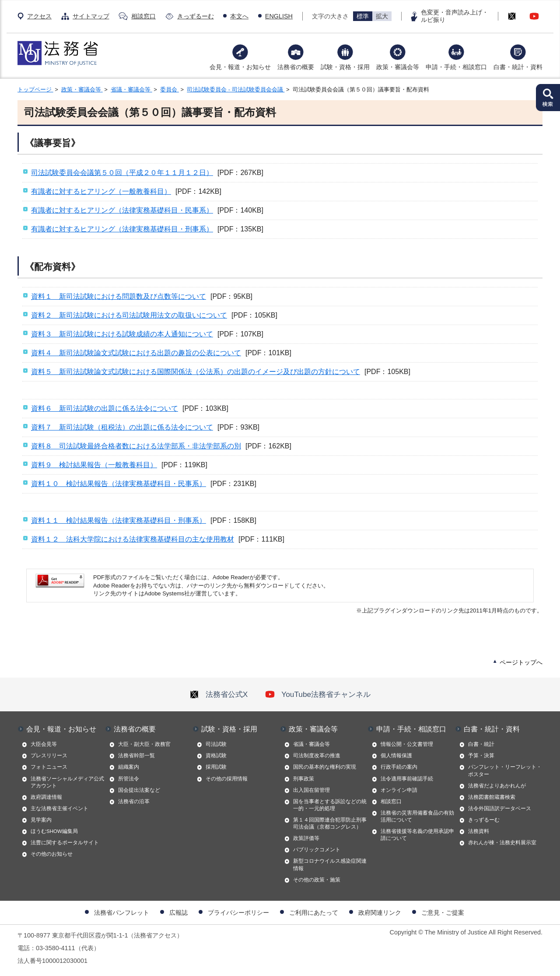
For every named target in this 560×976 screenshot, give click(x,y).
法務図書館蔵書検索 (492, 797)
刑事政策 (304, 779)
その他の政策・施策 (317, 880)
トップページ (35, 89)
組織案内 (129, 767)
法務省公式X (219, 694)
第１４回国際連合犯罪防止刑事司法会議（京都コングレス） (330, 823)
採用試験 (216, 767)
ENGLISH (279, 16)
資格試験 (216, 756)
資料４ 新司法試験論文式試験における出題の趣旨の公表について (136, 353)
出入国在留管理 (311, 790)
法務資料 (479, 831)
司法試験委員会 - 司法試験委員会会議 (236, 89)
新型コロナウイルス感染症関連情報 (330, 864)
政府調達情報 (46, 797)
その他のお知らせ (52, 854)
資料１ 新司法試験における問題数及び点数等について (119, 296)
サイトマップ (91, 16)
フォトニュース (49, 767)
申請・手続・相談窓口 (456, 67)
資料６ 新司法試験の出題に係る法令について (105, 408)
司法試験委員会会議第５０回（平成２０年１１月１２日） (122, 173)
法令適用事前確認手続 (407, 779)
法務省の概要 (296, 67)
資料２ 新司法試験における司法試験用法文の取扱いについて (129, 315)
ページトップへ (521, 662)
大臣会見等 (44, 744)
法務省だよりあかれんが (497, 786)
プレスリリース (49, 756)
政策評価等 (306, 838)
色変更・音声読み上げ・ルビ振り (455, 16)
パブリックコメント (317, 850)
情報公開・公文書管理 (407, 744)
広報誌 (178, 913)
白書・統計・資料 (518, 67)
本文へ (239, 16)
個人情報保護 (396, 756)
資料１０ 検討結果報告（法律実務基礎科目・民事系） (119, 484)
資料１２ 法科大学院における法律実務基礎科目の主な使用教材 (133, 539)
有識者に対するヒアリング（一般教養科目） (101, 191)
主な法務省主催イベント (59, 808)
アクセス (39, 16)
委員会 (170, 89)
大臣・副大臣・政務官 (144, 744)
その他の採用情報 (227, 779)
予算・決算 (481, 756)
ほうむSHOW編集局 (54, 831)
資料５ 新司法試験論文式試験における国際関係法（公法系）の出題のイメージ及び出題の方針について (196, 372)
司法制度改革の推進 (317, 756)
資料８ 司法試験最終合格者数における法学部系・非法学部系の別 (136, 446)
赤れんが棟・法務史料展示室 (502, 843)
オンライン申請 (399, 790)
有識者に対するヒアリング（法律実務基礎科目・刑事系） (122, 229)
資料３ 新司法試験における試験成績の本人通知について (122, 334)
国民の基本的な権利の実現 (325, 767)
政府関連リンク (380, 913)
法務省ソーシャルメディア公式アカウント (67, 782)
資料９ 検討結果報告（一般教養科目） (94, 465)
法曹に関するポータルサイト (65, 843)
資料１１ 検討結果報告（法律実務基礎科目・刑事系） (119, 520)
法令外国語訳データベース (500, 808)
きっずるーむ (196, 16)
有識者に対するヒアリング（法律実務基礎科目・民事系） (122, 210)
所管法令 (129, 779)
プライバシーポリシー (238, 913)
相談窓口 (143, 16)
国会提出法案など (139, 790)
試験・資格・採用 (345, 67)
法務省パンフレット (122, 913)
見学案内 (41, 820)
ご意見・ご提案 (443, 913)
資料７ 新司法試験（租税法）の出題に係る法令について (122, 427)
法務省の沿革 (134, 801)
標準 (363, 16)
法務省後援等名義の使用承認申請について (417, 835)
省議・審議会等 (131, 89)
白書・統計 (481, 744)
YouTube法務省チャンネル (318, 694)
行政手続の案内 (399, 767)
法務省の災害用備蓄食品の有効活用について (417, 816)
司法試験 (216, 744)
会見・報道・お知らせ (240, 67)
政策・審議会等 (398, 67)
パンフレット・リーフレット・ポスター (505, 770)
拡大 (382, 16)
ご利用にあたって (314, 913)
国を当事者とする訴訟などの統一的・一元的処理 (330, 805)
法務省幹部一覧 (136, 756)
